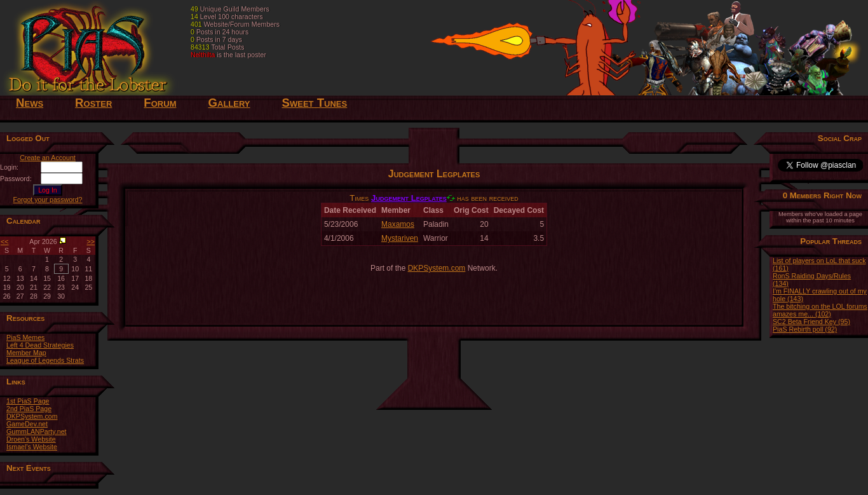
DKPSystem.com (32, 416)
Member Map (26, 353)
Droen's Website (31, 439)
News (30, 103)
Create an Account (48, 158)
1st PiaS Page (28, 401)
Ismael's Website (32, 447)
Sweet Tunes (315, 103)
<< (4, 241)
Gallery (229, 103)
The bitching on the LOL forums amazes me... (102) (820, 310)
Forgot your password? (48, 200)
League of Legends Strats (45, 360)
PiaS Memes (25, 337)
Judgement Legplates (409, 198)
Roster (93, 103)
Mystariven (400, 238)
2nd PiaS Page (29, 409)
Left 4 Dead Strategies (40, 345)
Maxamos (398, 224)
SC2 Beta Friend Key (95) (811, 322)
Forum (160, 103)
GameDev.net (27, 424)
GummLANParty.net (37, 431)
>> (91, 241)
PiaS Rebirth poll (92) (805, 329)
